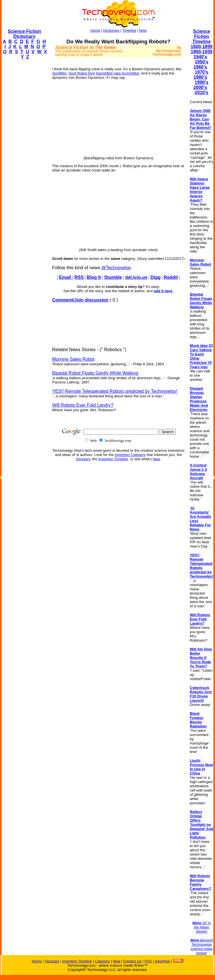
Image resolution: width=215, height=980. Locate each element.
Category (102, 961)
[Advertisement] (24, 149)
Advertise (162, 961)
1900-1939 (202, 52)
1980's (200, 77)
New (143, 30)
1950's (201, 62)
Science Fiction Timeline (202, 36)
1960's (200, 67)
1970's (201, 72)
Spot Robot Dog (82, 73)
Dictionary (111, 30)
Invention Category (130, 455)
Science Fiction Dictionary (24, 34)
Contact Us (132, 961)
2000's (200, 87)
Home (95, 30)
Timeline (129, 30)
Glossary (83, 459)
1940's (200, 57)
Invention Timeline (113, 459)
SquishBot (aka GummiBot (117, 73)
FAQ (148, 961)
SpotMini (59, 73)
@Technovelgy (116, 268)
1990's (201, 82)
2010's (201, 93)
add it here (163, 291)
